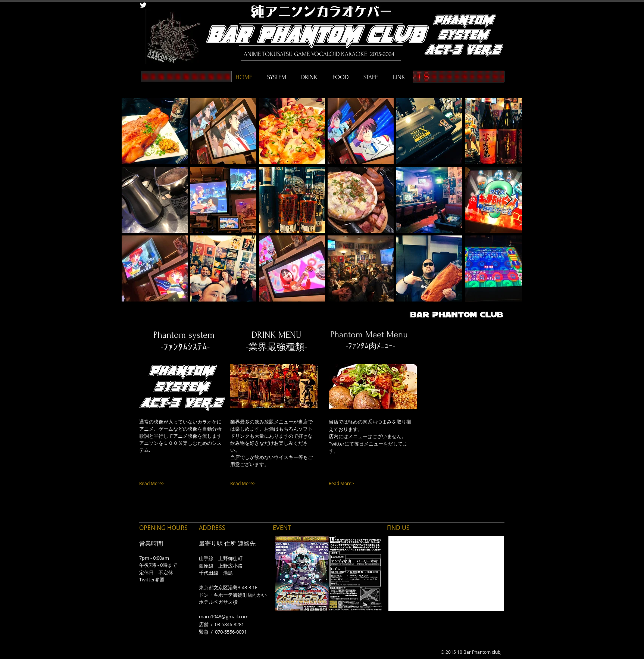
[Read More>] (170, 483)
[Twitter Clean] (143, 5)
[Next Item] (509, 199)
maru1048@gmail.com (224, 616)
